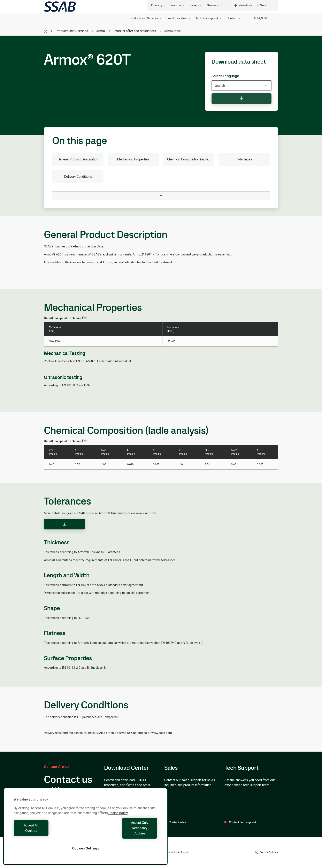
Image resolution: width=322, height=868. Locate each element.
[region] (85, 832)
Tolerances (244, 159)
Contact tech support (240, 822)
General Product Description (78, 159)
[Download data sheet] (241, 99)
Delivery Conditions (78, 177)
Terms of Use (171, 852)
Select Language (225, 76)
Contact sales (175, 822)
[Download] (64, 524)
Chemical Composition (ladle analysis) (191, 159)
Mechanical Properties (133, 159)
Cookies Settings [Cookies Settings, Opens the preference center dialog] (86, 848)
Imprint (185, 852)
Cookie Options (267, 852)
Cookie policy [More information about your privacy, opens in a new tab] (118, 824)
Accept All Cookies (49, 833)
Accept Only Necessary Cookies (122, 833)
